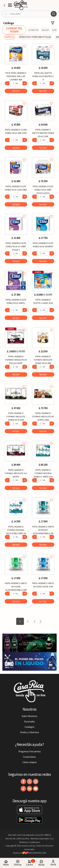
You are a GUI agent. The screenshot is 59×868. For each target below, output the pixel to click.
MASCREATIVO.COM (34, 853)
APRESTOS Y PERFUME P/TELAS (35, 37)
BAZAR (45, 30)
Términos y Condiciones (30, 842)
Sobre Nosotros (29, 716)
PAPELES (10, 37)
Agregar (16, 91)
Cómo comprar (30, 762)
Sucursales (30, 721)
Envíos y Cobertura (30, 732)
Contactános (29, 757)
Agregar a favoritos (16, 43)
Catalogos (29, 727)
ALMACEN (34, 30)
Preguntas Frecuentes (30, 751)
